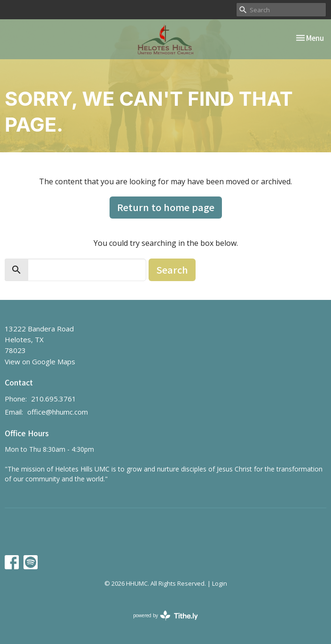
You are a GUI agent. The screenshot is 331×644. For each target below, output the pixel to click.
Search (172, 270)
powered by (165, 616)
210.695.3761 (54, 399)
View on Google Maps (40, 361)
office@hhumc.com (58, 412)
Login (220, 583)
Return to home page (166, 207)
